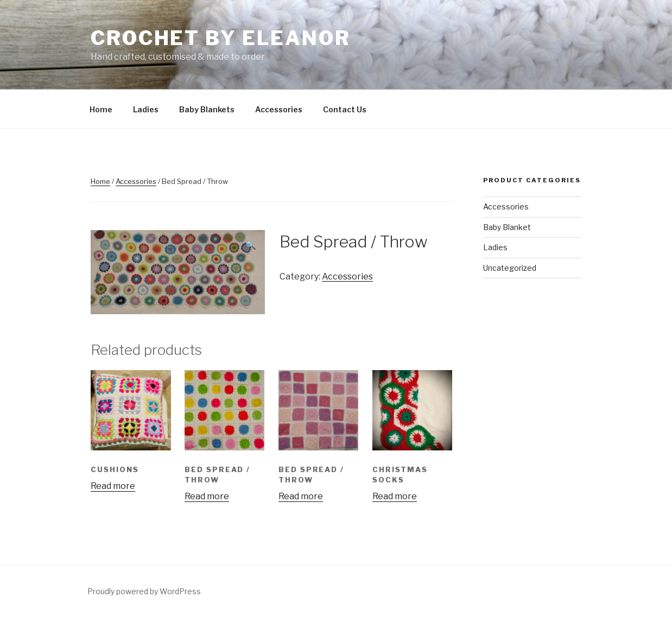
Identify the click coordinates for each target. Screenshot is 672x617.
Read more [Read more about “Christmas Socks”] (395, 496)
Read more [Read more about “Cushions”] (113, 486)
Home (101, 109)
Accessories (279, 109)
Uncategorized (510, 268)
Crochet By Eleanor (221, 38)
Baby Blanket (507, 227)
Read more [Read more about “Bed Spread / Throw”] (207, 496)
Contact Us (345, 109)
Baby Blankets (207, 109)
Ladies (146, 109)
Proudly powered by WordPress (144, 591)
